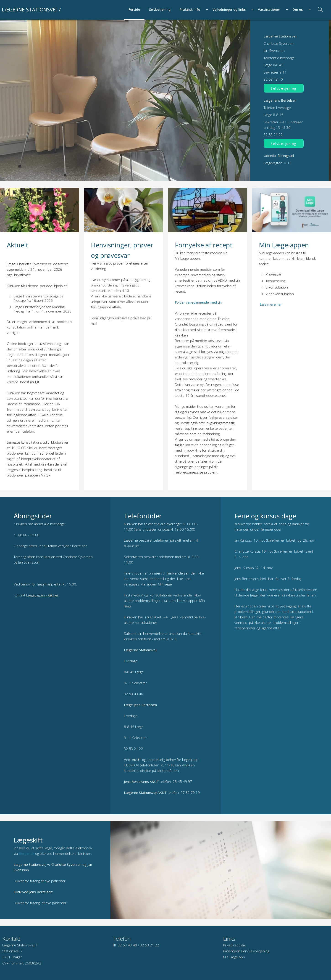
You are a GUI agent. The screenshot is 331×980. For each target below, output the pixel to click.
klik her (53, 595)
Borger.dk (26, 853)
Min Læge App (234, 957)
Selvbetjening (284, 88)
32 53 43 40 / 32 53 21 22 (138, 945)
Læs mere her (271, 304)
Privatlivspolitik (234, 945)
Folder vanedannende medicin (198, 302)
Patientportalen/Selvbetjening (246, 951)
